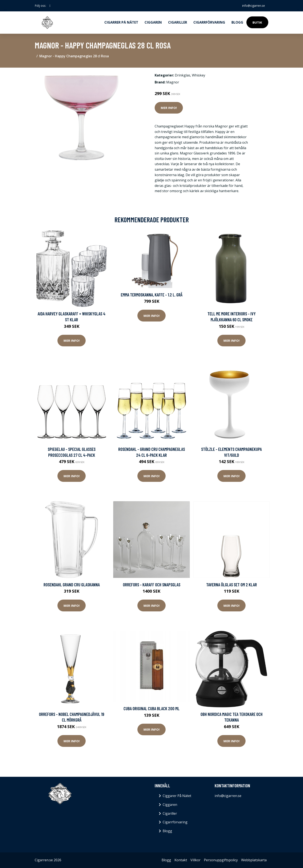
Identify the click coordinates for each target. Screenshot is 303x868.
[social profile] (50, 6)
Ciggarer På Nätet (177, 796)
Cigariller (178, 22)
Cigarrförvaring (209, 22)
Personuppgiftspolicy (221, 860)
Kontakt (181, 860)
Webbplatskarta (254, 860)
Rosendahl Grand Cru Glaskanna (72, 585)
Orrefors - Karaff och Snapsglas (152, 585)
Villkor (195, 860)
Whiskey (199, 75)
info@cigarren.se (254, 6)
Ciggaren (153, 22)
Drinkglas (183, 75)
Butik (257, 22)
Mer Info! (169, 108)
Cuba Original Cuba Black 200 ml (151, 708)
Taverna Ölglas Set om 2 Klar (232, 585)
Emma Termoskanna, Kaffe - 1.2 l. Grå (152, 295)
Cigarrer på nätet (121, 22)
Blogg (237, 22)
